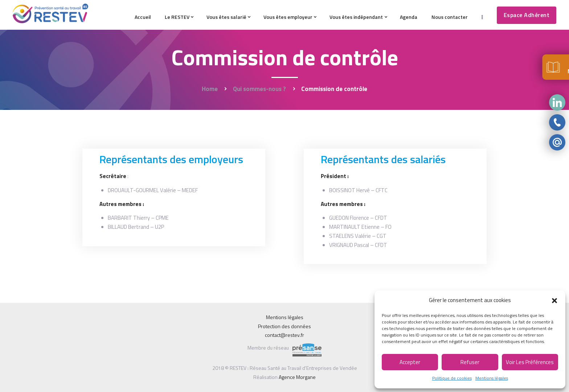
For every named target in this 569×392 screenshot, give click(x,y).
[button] (554, 301)
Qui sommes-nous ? (259, 89)
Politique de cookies (452, 378)
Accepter (410, 362)
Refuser (470, 362)
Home (210, 89)
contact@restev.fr (284, 335)
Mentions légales (492, 378)
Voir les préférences (530, 362)
